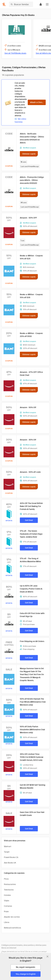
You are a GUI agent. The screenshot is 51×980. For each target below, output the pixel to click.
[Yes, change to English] (26, 974)
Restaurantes (10, 884)
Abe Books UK (10, 863)
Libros (7, 922)
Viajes (7, 901)
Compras (8, 906)
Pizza (6, 879)
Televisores (9, 890)
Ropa (6, 911)
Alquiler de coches (12, 917)
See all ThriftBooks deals (15, 53)
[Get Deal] (29, 520)
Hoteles (7, 895)
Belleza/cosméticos (12, 928)
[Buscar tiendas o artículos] (21, 4)
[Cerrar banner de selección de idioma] (47, 957)
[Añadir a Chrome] (37, 102)
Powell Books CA (11, 857)
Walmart (8, 846)
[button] (47, 4)
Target (7, 852)
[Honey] (4, 4)
